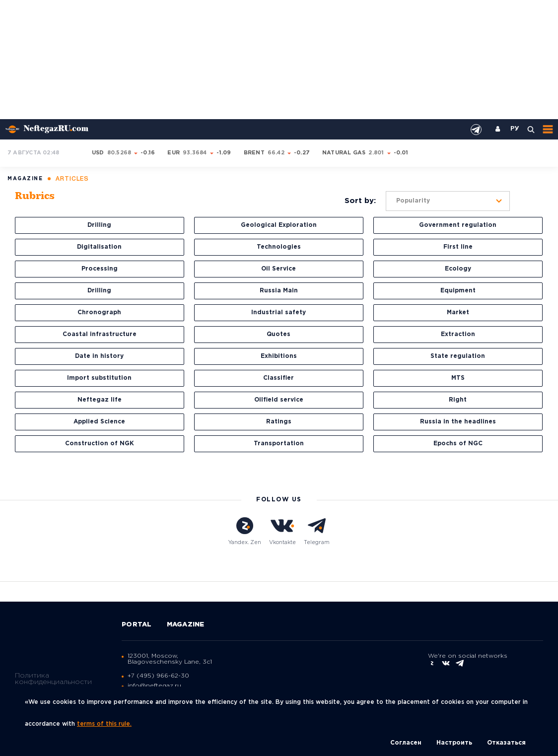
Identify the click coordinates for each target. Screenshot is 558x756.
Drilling (99, 225)
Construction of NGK (100, 444)
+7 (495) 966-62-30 (158, 676)
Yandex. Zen (245, 531)
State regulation (458, 356)
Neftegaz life (100, 400)
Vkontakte (282, 531)
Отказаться (506, 743)
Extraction (458, 334)
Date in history (99, 356)
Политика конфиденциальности (53, 679)
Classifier (279, 378)
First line (458, 247)
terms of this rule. (104, 724)
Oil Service (279, 269)
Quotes (279, 334)
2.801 (376, 153)
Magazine (186, 625)
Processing (100, 269)
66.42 (276, 153)
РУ (515, 129)
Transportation (279, 444)
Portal (137, 625)
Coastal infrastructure (100, 334)
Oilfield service (279, 400)
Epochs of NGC (458, 444)
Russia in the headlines (458, 422)
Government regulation (458, 225)
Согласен (406, 743)
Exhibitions (279, 356)
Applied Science (99, 422)
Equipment (458, 291)
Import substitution (99, 378)
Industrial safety (279, 312)
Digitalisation (99, 247)
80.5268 (119, 153)
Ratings (279, 422)
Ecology (458, 269)
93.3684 (195, 153)
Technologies (279, 247)
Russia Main (279, 291)
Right (458, 400)
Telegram (317, 531)
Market (458, 312)
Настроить (454, 743)
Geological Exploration (279, 225)
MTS (458, 378)
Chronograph (99, 312)
